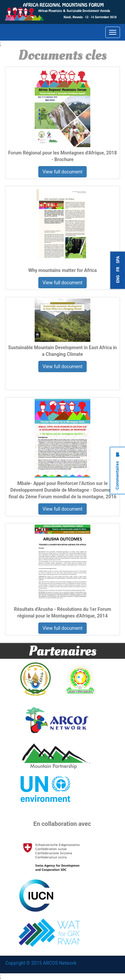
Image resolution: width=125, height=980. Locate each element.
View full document (63, 172)
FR (118, 269)
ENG (118, 279)
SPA (118, 260)
